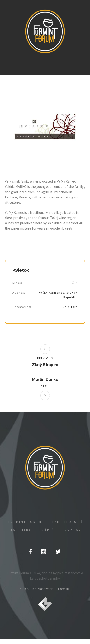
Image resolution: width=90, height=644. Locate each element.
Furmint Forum (25, 522)
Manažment (46, 589)
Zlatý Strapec (45, 365)
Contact (74, 530)
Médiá (48, 530)
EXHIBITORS (64, 522)
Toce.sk (63, 589)
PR (32, 589)
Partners (21, 530)
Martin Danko (45, 380)
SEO (23, 589)
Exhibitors (69, 307)
